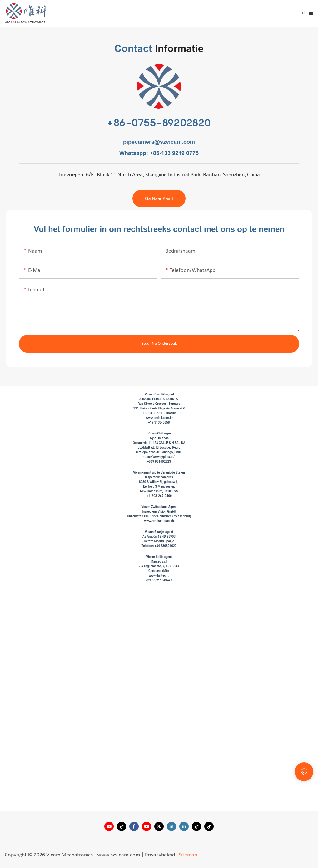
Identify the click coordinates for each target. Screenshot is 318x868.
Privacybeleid (161, 855)
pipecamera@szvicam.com (159, 142)
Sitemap (187, 855)
